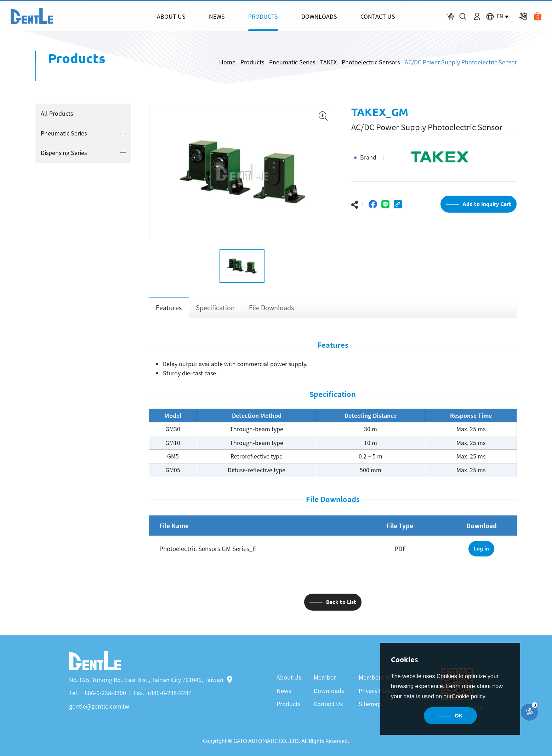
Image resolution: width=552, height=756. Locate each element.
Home (227, 62)
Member (325, 677)
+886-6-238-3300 (104, 693)
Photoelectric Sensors (371, 62)
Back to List (341, 602)
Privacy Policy (377, 691)
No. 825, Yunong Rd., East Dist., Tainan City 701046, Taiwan (151, 680)
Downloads (329, 691)
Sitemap (370, 704)
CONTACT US (378, 16)
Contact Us (328, 704)
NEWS (217, 16)
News (284, 691)
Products (252, 62)
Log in (481, 549)
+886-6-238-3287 (169, 693)
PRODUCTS (263, 16)
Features (169, 308)
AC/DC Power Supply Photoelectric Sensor (461, 62)
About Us (289, 677)
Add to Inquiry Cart (487, 204)
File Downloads (271, 308)
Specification (215, 308)
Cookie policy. (469, 696)
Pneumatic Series (292, 62)
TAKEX (328, 62)
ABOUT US (171, 16)
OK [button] (459, 715)
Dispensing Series (64, 152)
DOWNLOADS (319, 16)
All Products (57, 113)
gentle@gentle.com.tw (99, 706)
